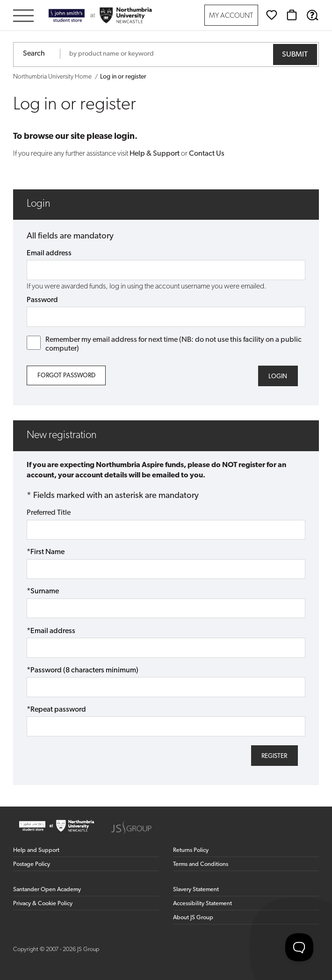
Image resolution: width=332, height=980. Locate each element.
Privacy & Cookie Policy (43, 904)
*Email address (51, 631)
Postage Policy (32, 864)
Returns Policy (191, 850)
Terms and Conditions (201, 864)
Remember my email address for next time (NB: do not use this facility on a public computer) (164, 344)
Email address (49, 253)
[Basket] (292, 15)
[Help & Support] (312, 15)
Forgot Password (66, 376)
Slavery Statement (196, 890)
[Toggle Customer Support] (299, 947)
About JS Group (193, 918)
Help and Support (36, 850)
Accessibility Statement (202, 904)
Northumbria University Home (52, 77)
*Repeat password (56, 710)
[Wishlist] (272, 15)
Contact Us (207, 154)
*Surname (43, 591)
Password (42, 300)
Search (34, 54)
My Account (231, 16)
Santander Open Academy (47, 890)
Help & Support (155, 154)
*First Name (46, 552)
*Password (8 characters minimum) (83, 670)
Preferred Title (49, 513)
